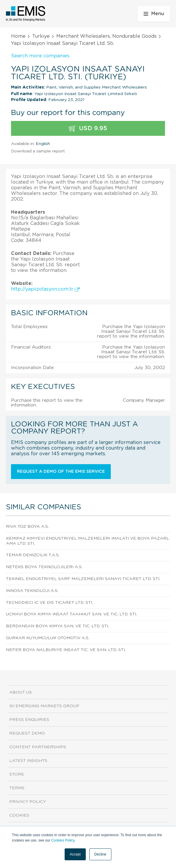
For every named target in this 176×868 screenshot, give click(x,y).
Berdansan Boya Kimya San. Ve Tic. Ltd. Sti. (57, 626)
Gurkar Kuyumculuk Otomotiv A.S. (48, 638)
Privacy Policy (28, 802)
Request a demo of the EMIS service (61, 472)
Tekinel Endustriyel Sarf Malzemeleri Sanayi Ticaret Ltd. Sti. (83, 579)
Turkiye (41, 36)
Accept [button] (75, 854)
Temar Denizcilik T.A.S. (33, 555)
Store (17, 774)
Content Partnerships (38, 747)
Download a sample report (38, 151)
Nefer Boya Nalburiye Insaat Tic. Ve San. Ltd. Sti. (66, 650)
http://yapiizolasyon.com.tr (45, 289)
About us (21, 692)
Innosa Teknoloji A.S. (32, 591)
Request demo (27, 733)
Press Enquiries (29, 720)
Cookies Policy (63, 840)
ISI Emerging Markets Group (44, 706)
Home (18, 36)
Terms (17, 788)
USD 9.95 (88, 129)
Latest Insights (28, 761)
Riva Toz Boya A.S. (27, 527)
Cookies (19, 815)
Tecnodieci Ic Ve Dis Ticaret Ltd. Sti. (49, 603)
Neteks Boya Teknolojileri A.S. (44, 567)
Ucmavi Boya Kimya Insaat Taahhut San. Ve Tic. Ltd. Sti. (71, 614)
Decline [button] (100, 854)
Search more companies (40, 56)
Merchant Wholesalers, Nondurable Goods (106, 36)
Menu (154, 14)
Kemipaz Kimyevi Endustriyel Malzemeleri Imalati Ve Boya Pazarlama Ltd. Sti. (88, 541)
